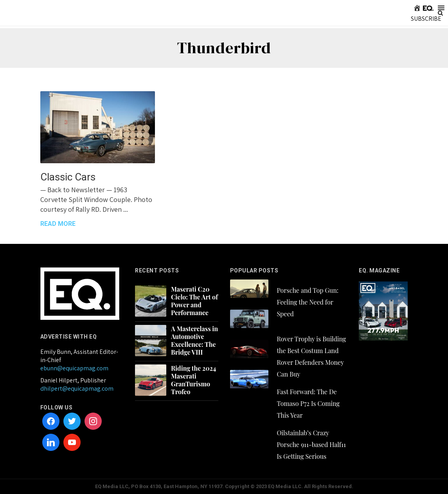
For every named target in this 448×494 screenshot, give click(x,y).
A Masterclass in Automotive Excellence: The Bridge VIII (194, 341)
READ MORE (58, 224)
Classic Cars (68, 177)
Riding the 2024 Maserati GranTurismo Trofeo (193, 380)
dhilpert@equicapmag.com (77, 389)
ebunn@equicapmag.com (74, 368)
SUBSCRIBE (426, 19)
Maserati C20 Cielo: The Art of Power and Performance (194, 301)
